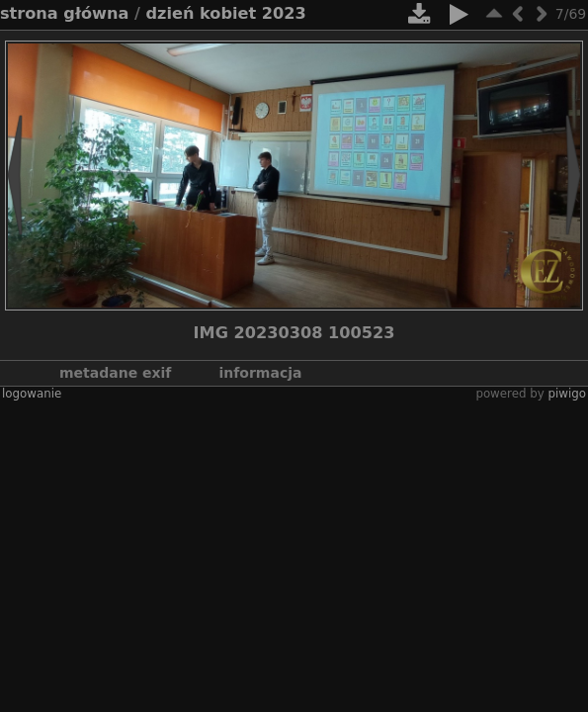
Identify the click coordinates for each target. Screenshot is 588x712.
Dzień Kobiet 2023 (225, 13)
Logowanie (32, 394)
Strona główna (64, 13)
